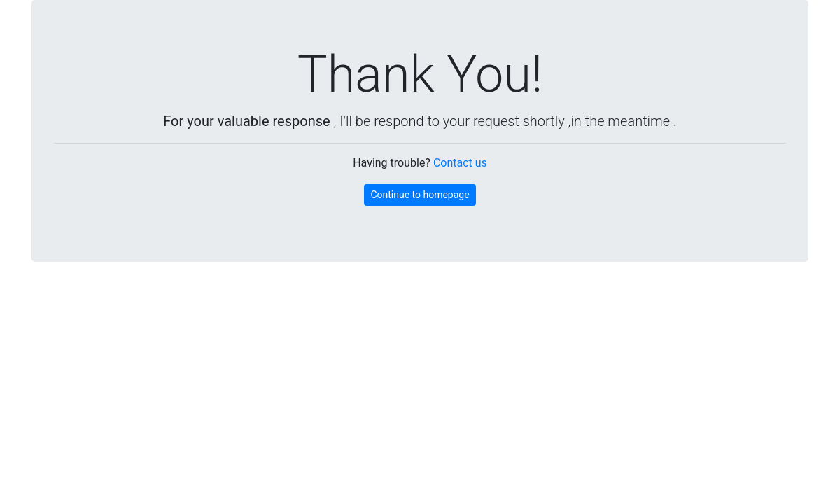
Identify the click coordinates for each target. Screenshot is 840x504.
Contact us (460, 163)
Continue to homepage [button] (420, 195)
